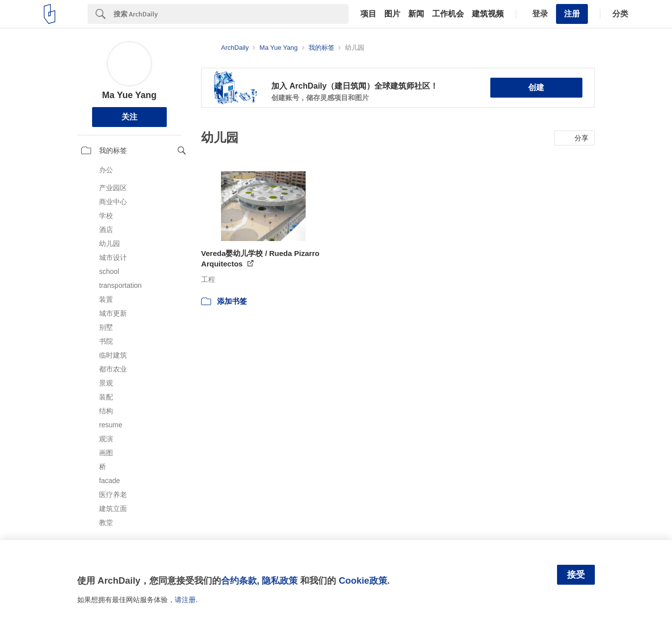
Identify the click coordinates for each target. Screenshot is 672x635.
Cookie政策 (363, 580)
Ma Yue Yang (129, 95)
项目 (368, 14)
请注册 (185, 600)
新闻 (416, 14)
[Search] (231, 14)
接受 (576, 575)
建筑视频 (488, 14)
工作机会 (448, 14)
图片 (392, 14)
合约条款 (239, 580)
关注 (129, 117)
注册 (572, 14)
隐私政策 (280, 580)
